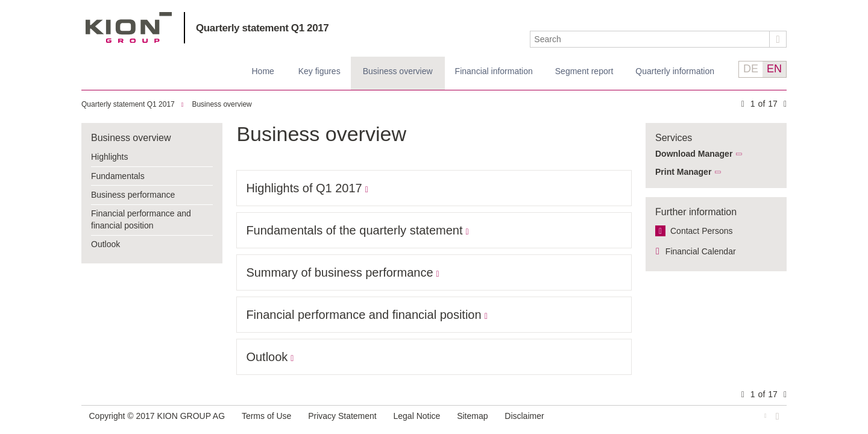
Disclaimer (524, 416)
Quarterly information (675, 71)
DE (751, 69)
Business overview (398, 71)
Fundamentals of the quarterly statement (354, 230)
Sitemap (472, 416)
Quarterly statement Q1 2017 (262, 28)
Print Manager (683, 172)
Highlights (109, 157)
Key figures (319, 71)
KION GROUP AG (129, 27)
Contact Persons (702, 231)
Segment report (584, 71)
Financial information (494, 71)
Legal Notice (417, 416)
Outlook (105, 244)
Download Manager (694, 154)
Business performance (133, 195)
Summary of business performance (339, 272)
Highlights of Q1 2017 (304, 188)
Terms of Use (266, 416)
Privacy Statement (342, 416)
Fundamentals (118, 176)
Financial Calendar (701, 251)
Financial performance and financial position (141, 219)
